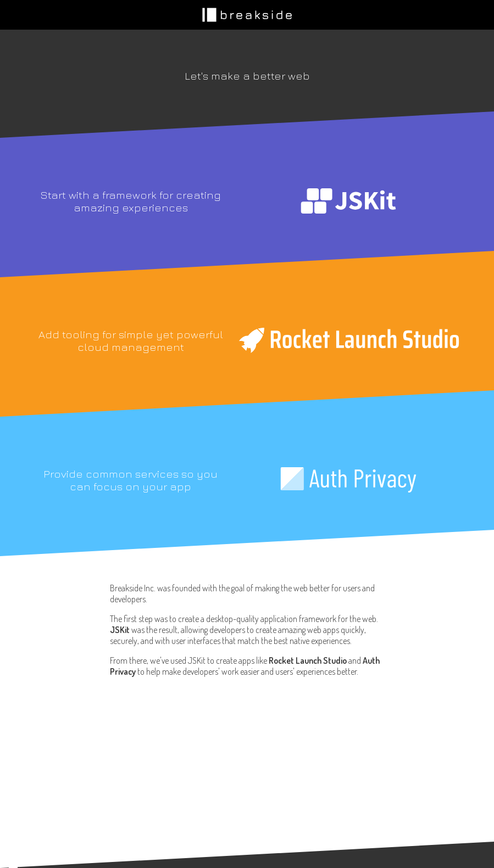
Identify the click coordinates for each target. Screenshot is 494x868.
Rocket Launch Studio (308, 660)
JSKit (120, 630)
